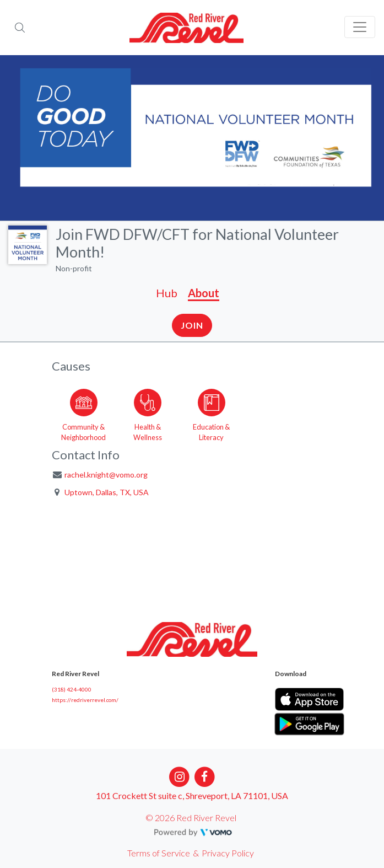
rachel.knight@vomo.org (106, 475)
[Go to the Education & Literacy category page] (212, 413)
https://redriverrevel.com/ (85, 700)
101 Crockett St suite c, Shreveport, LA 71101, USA (192, 795)
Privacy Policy (228, 853)
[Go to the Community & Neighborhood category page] (84, 413)
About (204, 293)
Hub (167, 293)
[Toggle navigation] (360, 27)
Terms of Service (159, 853)
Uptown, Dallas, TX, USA (107, 492)
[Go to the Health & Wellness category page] (148, 413)
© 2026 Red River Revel (191, 818)
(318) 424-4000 (72, 689)
